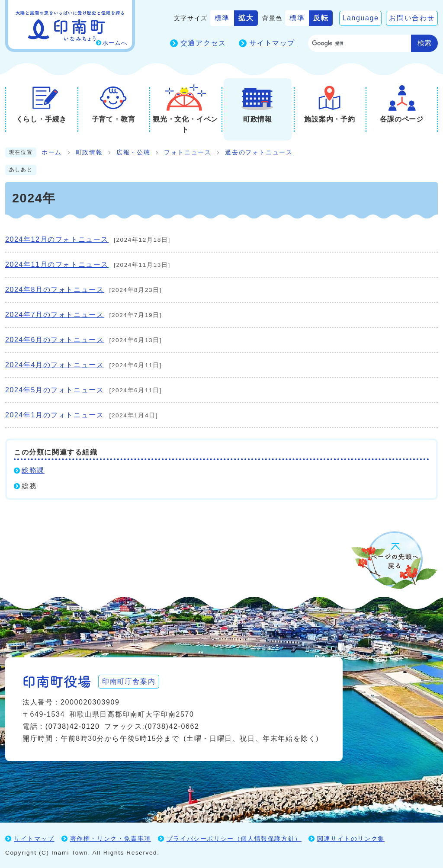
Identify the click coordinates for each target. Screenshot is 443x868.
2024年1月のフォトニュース (55, 415)
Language (360, 18)
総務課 (33, 470)
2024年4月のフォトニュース (55, 365)
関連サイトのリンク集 (351, 839)
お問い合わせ (412, 18)
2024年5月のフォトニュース (55, 390)
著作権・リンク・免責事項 (111, 839)
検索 (424, 43)
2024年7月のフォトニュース (55, 315)
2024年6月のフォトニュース (55, 340)
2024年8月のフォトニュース (55, 290)
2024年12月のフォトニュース (57, 239)
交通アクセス (203, 43)
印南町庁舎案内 (129, 681)
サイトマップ (272, 43)
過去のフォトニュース (259, 152)
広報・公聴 (133, 152)
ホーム (52, 152)
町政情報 (89, 152)
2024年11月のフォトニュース (57, 264)
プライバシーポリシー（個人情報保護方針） (234, 839)
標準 (222, 18)
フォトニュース (188, 152)
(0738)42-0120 (73, 726)
